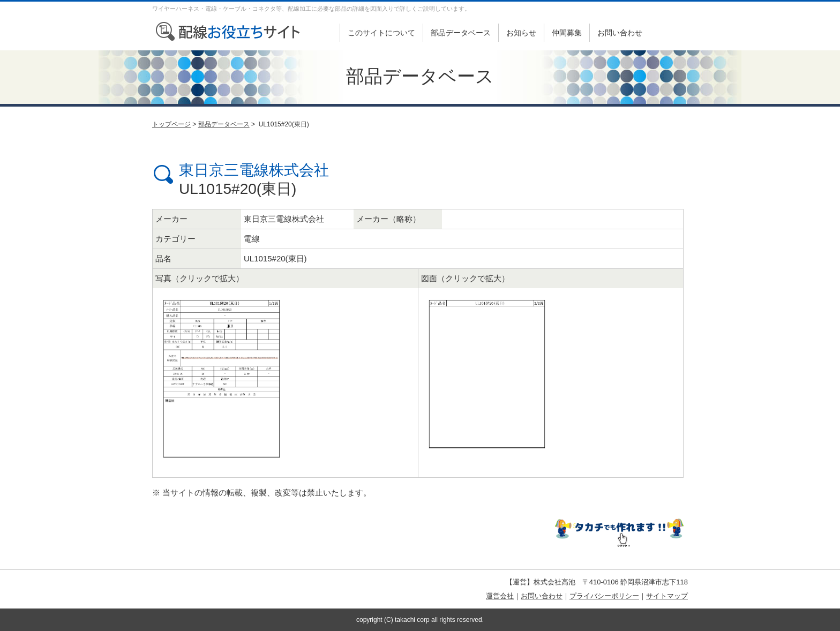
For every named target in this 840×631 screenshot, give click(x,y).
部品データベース (461, 33)
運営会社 (500, 596)
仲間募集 (567, 33)
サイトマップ (667, 596)
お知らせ (521, 33)
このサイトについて (381, 33)
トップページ (171, 124)
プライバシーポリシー (604, 596)
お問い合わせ (620, 33)
